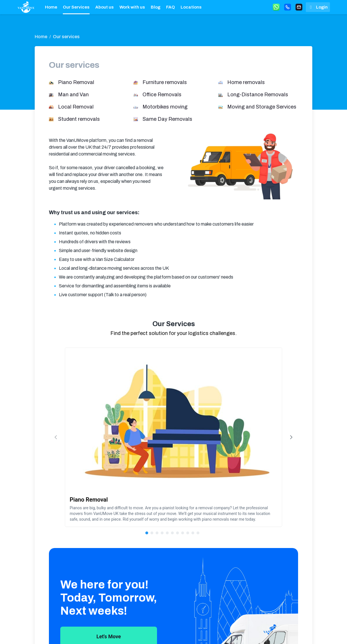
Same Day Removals (167, 119)
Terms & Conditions (170, 633)
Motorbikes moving (165, 107)
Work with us (132, 7)
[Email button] (299, 7)
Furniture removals (165, 82)
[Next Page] (291, 392)
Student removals (79, 119)
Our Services (76, 7)
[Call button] (288, 7)
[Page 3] (175, 442)
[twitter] (280, 633)
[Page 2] (170, 442)
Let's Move (109, 546)
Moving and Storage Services (262, 107)
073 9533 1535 (226, 633)
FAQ (171, 7)
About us (105, 7)
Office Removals (162, 95)
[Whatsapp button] (276, 7)
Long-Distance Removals (258, 95)
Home (51, 7)
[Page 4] (180, 442)
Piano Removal (76, 82)
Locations (191, 7)
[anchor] (26, 7)
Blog (156, 7)
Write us (261, 633)
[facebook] (293, 633)
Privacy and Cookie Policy (194, 633)
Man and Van (73, 95)
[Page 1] (165, 442)
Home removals (246, 82)
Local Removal (76, 107)
